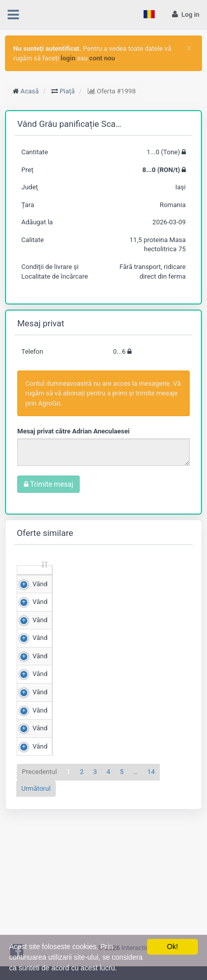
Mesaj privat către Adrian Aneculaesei (73, 431)
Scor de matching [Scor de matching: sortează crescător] (160, 579)
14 (151, 900)
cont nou (102, 58)
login (68, 58)
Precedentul (39, 900)
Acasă (29, 91)
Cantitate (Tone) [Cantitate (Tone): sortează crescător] (70, 579)
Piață (67, 91)
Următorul (36, 916)
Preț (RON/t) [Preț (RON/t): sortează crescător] (114, 579)
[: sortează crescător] (35, 580)
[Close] (189, 48)
